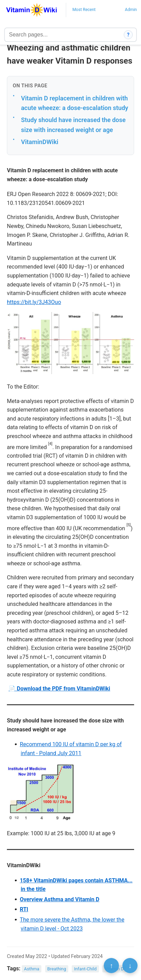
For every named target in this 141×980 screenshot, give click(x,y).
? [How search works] (128, 35)
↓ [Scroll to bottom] (130, 966)
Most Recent (84, 10)
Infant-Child (85, 969)
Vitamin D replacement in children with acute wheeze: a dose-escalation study (75, 103)
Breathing (57, 969)
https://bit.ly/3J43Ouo (34, 302)
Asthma (32, 969)
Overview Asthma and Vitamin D (59, 899)
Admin (131, 10)
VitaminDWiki (40, 142)
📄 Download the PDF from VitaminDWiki (59, 689)
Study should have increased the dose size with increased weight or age (73, 125)
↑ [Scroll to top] (111, 966)
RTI (24, 909)
